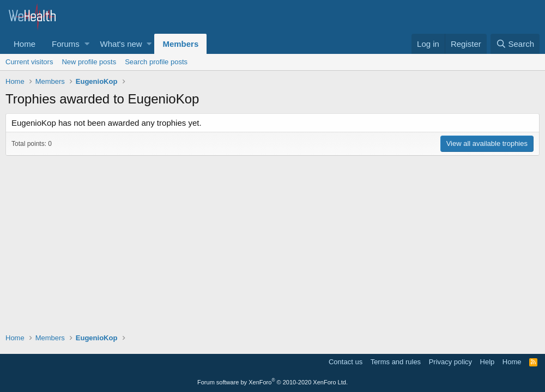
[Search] (515, 44)
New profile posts (89, 62)
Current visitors (29, 62)
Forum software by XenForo (272, 382)
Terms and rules (396, 362)
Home (25, 44)
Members (180, 44)
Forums (66, 44)
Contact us (346, 362)
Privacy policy (450, 362)
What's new (121, 44)
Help (488, 362)
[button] (87, 44)
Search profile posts (156, 62)
